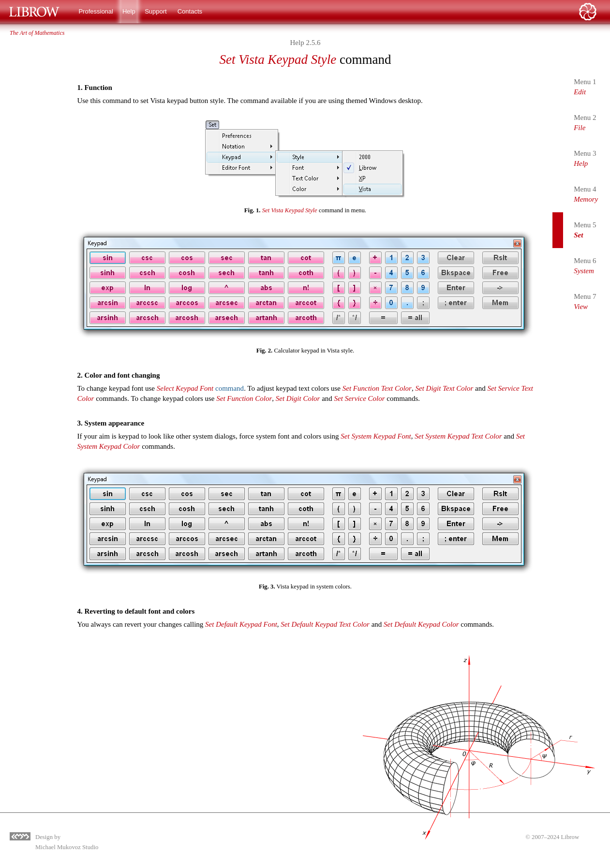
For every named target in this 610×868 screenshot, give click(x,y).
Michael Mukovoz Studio (67, 847)
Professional (96, 11)
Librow (570, 837)
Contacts (190, 11)
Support (156, 11)
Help (129, 11)
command (200, 388)
